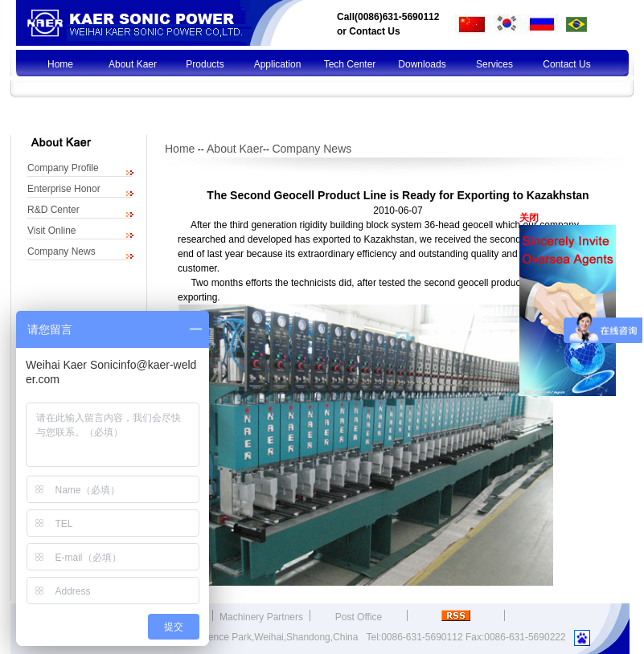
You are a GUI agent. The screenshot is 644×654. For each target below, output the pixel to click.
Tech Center (350, 64)
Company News (62, 251)
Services (494, 64)
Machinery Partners (261, 617)
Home (60, 64)
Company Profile (63, 168)
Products (205, 64)
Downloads (422, 64)
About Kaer (133, 64)
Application (278, 64)
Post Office (359, 617)
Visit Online (51, 231)
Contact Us (374, 31)
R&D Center (53, 210)
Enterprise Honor (64, 189)
